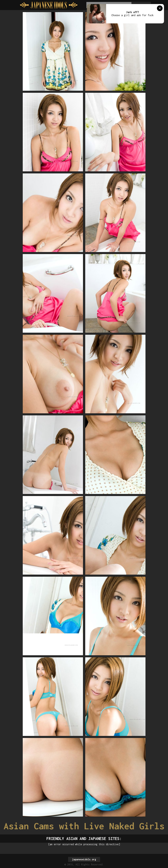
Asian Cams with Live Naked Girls (84, 826)
